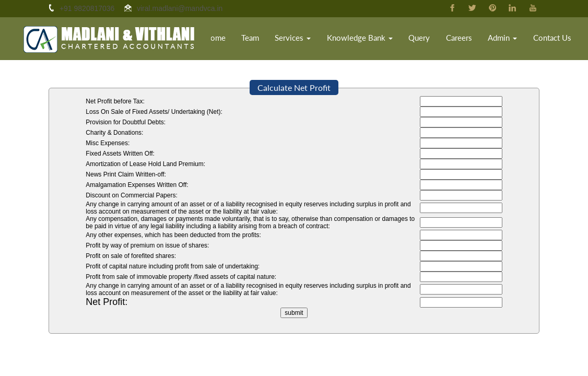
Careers (465, 39)
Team (269, 39)
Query (425, 39)
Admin (508, 39)
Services (312, 39)
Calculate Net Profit (294, 87)
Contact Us (555, 39)
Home (234, 39)
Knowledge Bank (372, 39)
